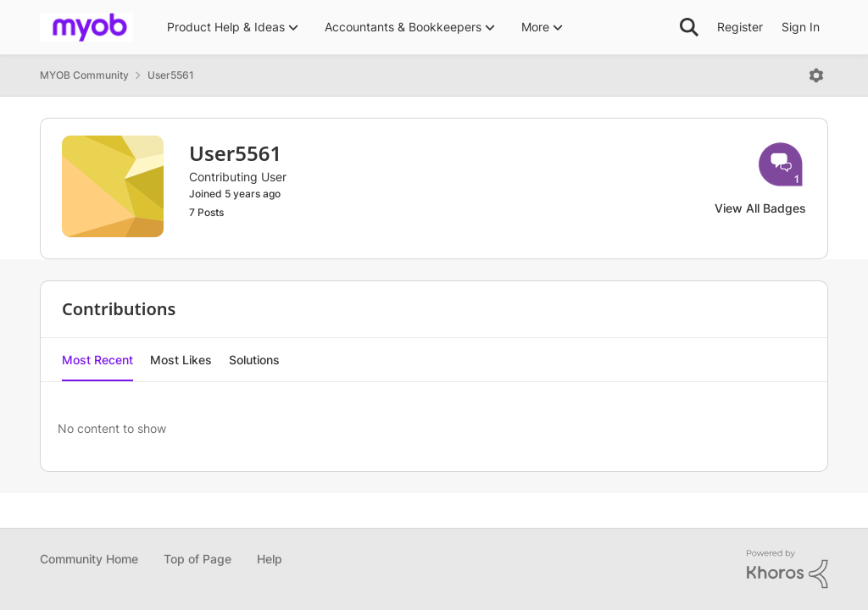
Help (270, 559)
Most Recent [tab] (97, 360)
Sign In (801, 27)
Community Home (89, 559)
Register (740, 27)
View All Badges (760, 208)
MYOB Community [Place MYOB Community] (84, 75)
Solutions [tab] (254, 360)
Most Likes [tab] (181, 360)
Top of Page (198, 559)
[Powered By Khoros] (787, 569)
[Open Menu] (816, 75)
